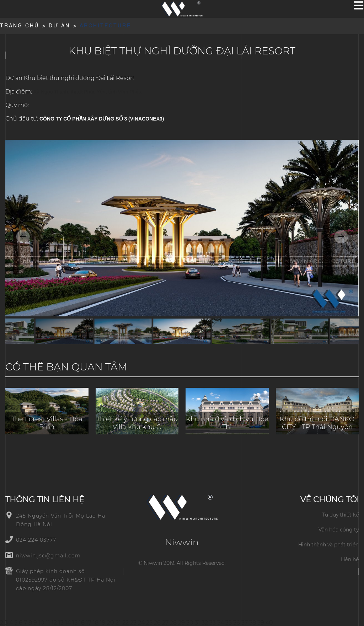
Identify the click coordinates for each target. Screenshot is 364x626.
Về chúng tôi (330, 500)
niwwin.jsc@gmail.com (48, 556)
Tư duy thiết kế (340, 515)
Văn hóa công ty (339, 530)
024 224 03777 (36, 540)
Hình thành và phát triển (328, 545)
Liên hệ (350, 560)
